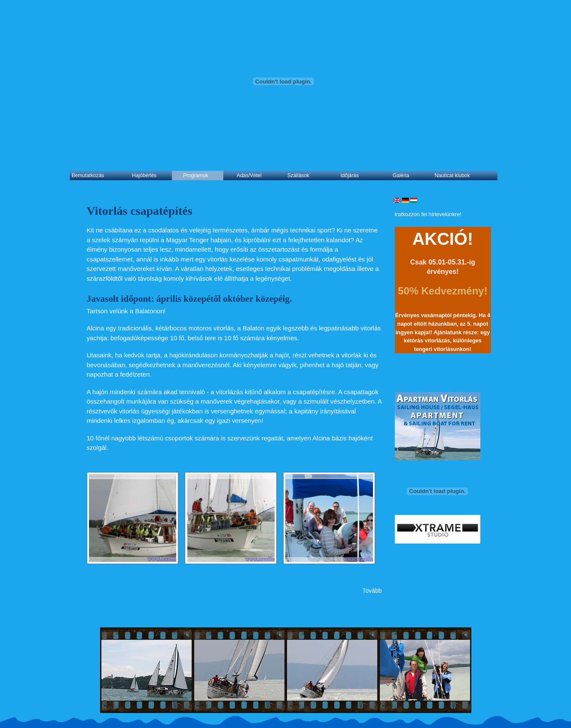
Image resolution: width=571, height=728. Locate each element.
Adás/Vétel (249, 175)
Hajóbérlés (144, 175)
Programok (196, 175)
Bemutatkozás (88, 175)
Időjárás (350, 175)
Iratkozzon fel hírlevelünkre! (428, 214)
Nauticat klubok (452, 175)
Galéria (401, 175)
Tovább (372, 591)
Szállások (298, 175)
